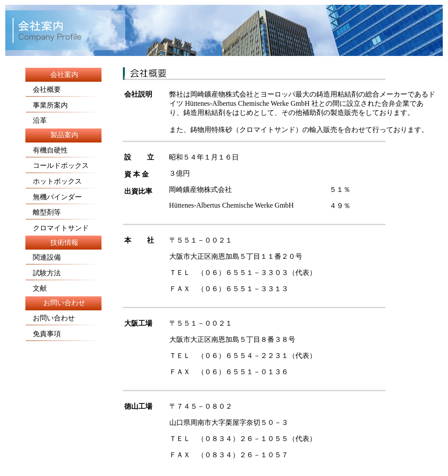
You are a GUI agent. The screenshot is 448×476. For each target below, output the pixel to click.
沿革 (36, 120)
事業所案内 (47, 105)
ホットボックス (54, 181)
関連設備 (43, 257)
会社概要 (43, 87)
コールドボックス (63, 167)
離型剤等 (43, 212)
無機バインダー (54, 197)
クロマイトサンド (57, 228)
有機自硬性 (63, 152)
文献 (36, 288)
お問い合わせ (50, 318)
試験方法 (43, 273)
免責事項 (43, 334)
